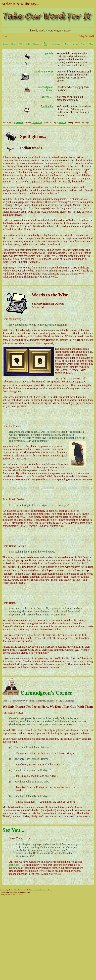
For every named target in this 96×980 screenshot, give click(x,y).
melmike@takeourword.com (42, 890)
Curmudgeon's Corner (46, 693)
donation (62, 122)
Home (13, 44)
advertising (37, 122)
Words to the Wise (44, 72)
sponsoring (19, 122)
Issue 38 (14, 865)
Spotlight (49, 53)
